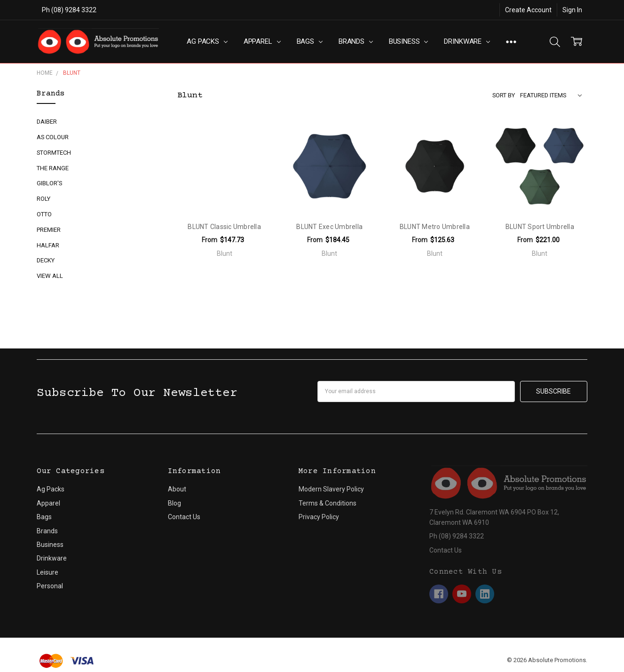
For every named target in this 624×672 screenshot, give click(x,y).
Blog (174, 503)
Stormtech (54, 153)
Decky (46, 260)
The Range (53, 168)
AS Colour (53, 137)
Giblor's (49, 183)
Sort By (504, 95)
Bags (310, 41)
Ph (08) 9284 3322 (69, 10)
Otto (44, 214)
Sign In (572, 10)
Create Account (528, 10)
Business (409, 41)
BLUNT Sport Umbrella (540, 227)
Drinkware (467, 41)
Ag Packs (207, 41)
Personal (50, 586)
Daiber (47, 122)
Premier (49, 230)
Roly (43, 199)
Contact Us (184, 517)
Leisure (47, 572)
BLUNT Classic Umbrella (224, 227)
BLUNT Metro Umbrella (435, 227)
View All (50, 276)
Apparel (262, 41)
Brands (356, 41)
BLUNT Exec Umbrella (329, 227)
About (177, 489)
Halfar (48, 245)
